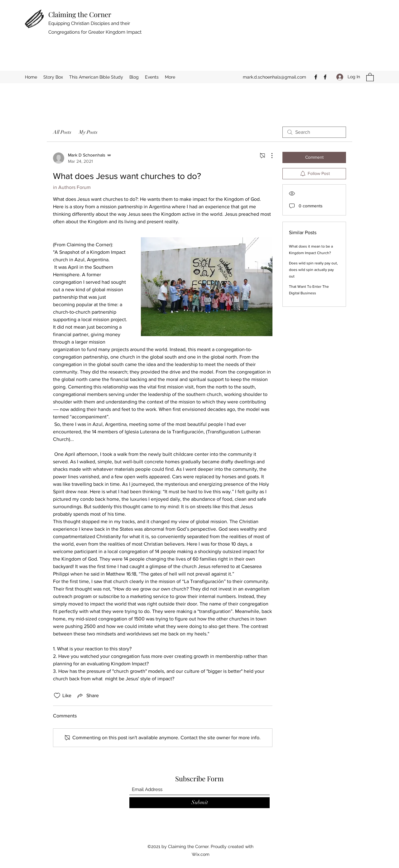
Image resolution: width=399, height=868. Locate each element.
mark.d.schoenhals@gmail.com (274, 77)
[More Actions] (269, 156)
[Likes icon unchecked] (57, 696)
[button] (370, 77)
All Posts (62, 132)
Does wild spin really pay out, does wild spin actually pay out (313, 270)
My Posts (88, 132)
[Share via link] (88, 696)
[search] (314, 132)
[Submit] (199, 803)
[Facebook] (316, 77)
